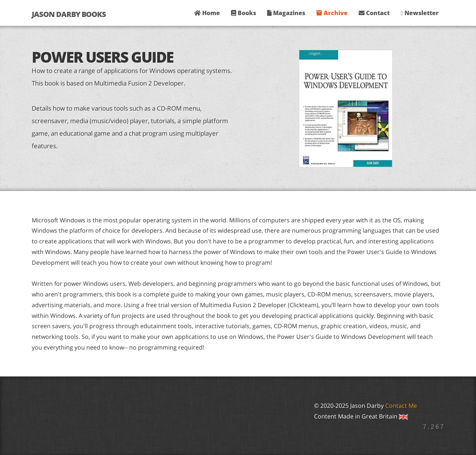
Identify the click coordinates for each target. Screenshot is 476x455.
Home (207, 13)
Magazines (286, 13)
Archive (332, 13)
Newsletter (420, 13)
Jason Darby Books (69, 14)
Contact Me (401, 406)
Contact (374, 13)
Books (244, 13)
